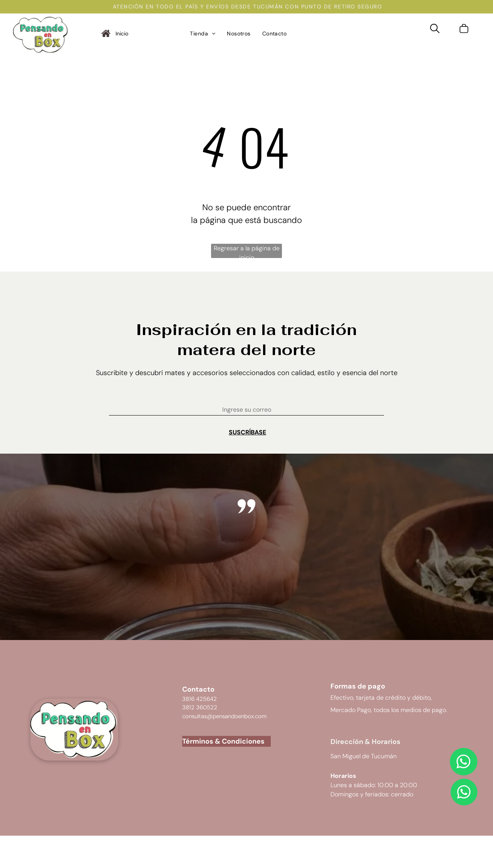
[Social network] (82, 783)
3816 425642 (200, 699)
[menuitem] (203, 34)
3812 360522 (200, 707)
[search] (435, 30)
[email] (62, 783)
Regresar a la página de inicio (247, 251)
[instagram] (42, 783)
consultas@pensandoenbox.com (224, 716)
